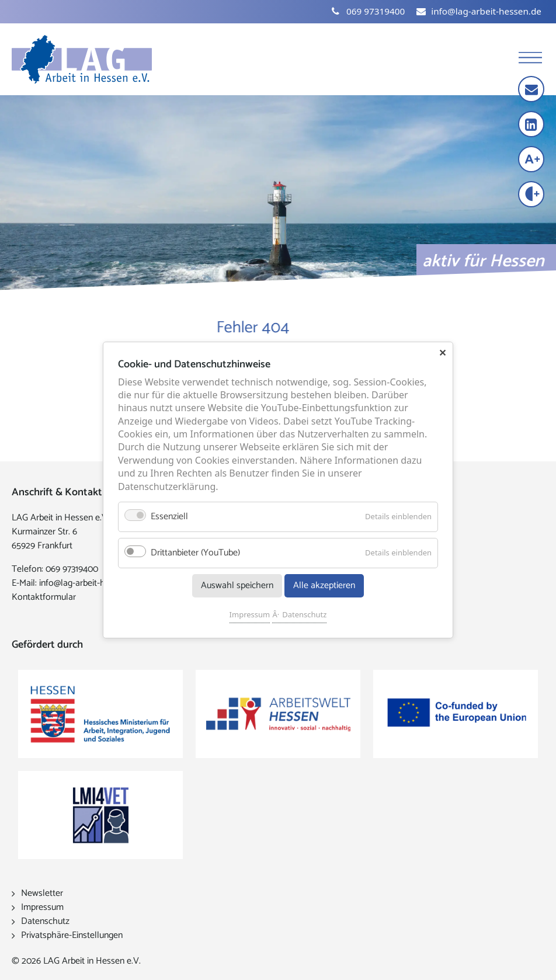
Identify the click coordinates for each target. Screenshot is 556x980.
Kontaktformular (44, 597)
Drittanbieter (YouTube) (195, 553)
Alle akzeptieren (324, 585)
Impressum (250, 614)
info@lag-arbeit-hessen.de (89, 583)
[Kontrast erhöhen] (532, 195)
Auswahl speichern (237, 585)
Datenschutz (304, 614)
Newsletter (42, 893)
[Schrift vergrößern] (532, 160)
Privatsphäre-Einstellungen (72, 935)
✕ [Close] (442, 353)
